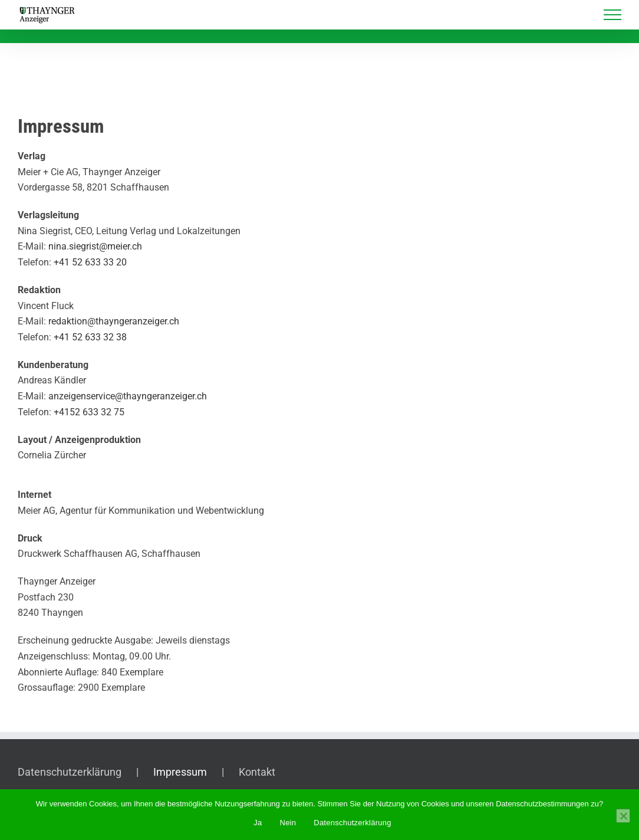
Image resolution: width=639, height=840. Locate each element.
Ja (258, 823)
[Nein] (623, 816)
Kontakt (257, 772)
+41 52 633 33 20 (90, 262)
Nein (288, 823)
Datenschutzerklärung (70, 772)
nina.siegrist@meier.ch (95, 246)
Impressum (180, 772)
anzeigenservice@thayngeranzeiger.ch (128, 396)
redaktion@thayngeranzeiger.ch (114, 321)
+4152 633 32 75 (89, 412)
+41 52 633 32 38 (90, 337)
